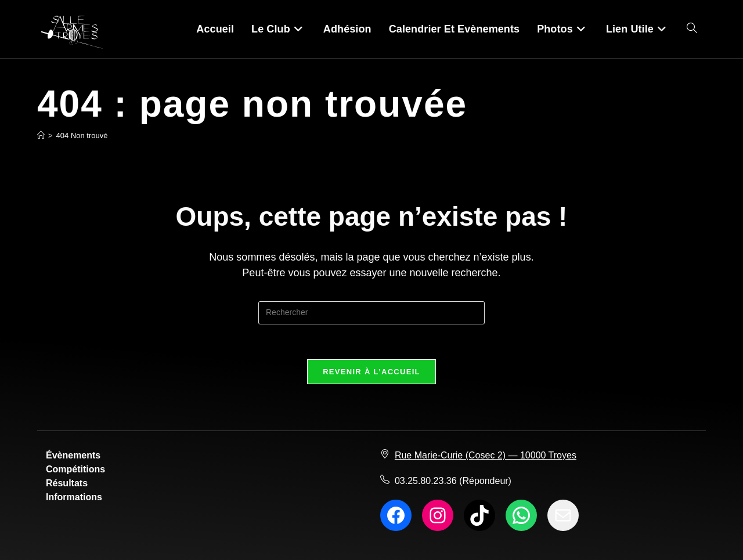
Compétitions (75, 469)
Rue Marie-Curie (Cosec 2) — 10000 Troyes (486, 455)
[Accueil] (41, 136)
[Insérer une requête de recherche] (371, 313)
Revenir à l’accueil (371, 372)
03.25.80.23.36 (426, 481)
